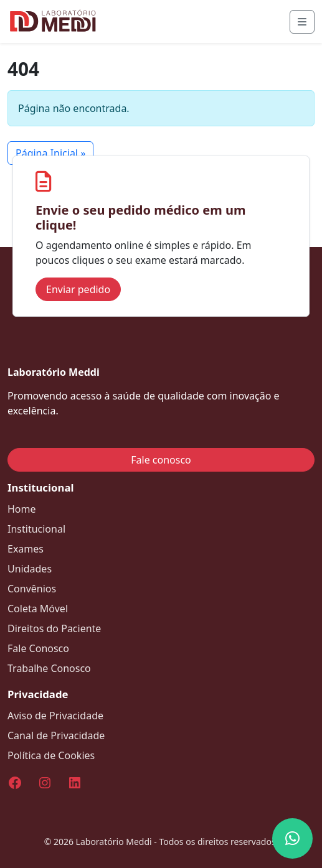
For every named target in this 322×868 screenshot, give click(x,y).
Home (22, 509)
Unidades (30, 569)
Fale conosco (161, 460)
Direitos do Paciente (54, 628)
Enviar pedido (78, 289)
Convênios (32, 589)
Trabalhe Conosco (49, 668)
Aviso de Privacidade (55, 716)
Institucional (36, 529)
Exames (26, 549)
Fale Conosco (38, 648)
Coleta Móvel (38, 609)
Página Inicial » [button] (50, 153)
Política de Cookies (51, 755)
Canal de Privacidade (56, 735)
